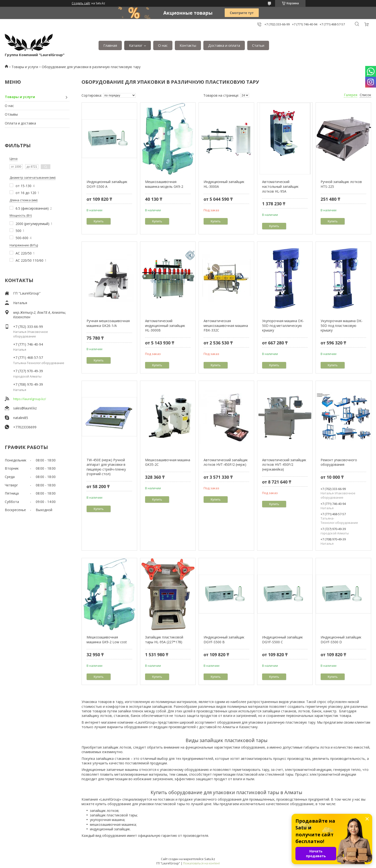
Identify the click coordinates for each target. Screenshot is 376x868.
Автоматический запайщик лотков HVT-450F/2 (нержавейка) (284, 465)
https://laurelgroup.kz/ (30, 399)
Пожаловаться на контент (202, 863)
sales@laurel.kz (25, 408)
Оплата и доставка (20, 123)
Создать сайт (81, 3)
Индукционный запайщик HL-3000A (224, 184)
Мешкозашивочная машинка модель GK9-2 (164, 184)
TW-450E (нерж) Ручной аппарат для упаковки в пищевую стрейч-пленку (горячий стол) (106, 467)
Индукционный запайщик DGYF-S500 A (107, 184)
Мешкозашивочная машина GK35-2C (168, 462)
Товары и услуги (25, 67)
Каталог (136, 45)
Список (365, 95)
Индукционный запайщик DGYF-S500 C (282, 640)
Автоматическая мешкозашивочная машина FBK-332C (226, 325)
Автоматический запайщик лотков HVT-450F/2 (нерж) (226, 462)
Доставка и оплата (224, 45)
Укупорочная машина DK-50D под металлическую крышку (283, 325)
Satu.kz (210, 859)
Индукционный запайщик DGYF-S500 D (341, 640)
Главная (110, 45)
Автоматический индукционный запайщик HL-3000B (165, 325)
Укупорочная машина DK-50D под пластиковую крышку (342, 325)
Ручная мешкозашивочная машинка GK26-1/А (108, 323)
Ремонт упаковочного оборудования (339, 462)
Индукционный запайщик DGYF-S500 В (224, 640)
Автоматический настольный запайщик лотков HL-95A (280, 186)
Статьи (258, 45)
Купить (99, 221)
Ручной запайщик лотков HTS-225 (341, 184)
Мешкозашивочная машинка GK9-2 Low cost (107, 640)
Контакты (188, 45)
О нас (163, 45)
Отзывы (11, 114)
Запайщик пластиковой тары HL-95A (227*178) (164, 640)
